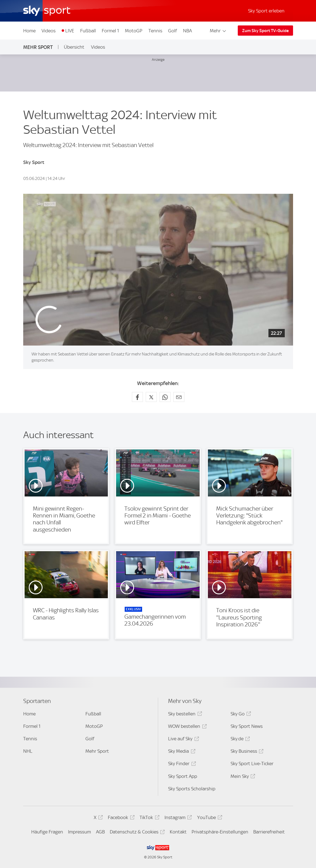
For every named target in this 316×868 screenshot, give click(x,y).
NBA (187, 31)
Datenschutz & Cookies (136, 833)
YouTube (209, 818)
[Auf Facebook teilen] (137, 397)
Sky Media (181, 752)
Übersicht (74, 47)
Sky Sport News (247, 726)
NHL (28, 751)
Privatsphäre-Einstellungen (220, 832)
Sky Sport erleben (266, 11)
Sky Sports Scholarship (192, 789)
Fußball (88, 31)
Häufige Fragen (47, 832)
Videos (49, 31)
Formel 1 (110, 31)
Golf (173, 31)
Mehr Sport (38, 47)
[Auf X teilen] (151, 397)
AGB (100, 832)
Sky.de (239, 740)
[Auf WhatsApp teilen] (165, 397)
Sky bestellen (184, 715)
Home (29, 31)
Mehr (218, 31)
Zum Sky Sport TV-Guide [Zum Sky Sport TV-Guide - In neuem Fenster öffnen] (265, 31)
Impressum (79, 832)
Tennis (155, 31)
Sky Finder (181, 764)
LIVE (70, 31)
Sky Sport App (183, 776)
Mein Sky (242, 777)
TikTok (149, 818)
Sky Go (240, 715)
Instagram (177, 818)
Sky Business (246, 752)
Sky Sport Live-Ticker (252, 764)
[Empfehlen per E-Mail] (179, 397)
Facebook (120, 818)
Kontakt (178, 832)
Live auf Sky (183, 740)
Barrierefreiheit (269, 832)
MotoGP (134, 31)
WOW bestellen (186, 727)
